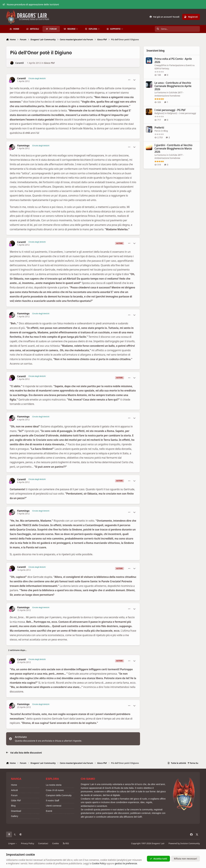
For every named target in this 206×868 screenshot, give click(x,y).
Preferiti (159, 128)
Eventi (49, 811)
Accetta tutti (158, 859)
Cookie (55, 843)
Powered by (184, 843)
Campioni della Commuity (59, 795)
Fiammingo (23, 146)
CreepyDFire (160, 65)
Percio (157, 131)
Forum (14, 795)
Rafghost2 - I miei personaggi (182, 113)
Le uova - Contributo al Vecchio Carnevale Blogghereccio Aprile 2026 (173, 86)
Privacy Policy (27, 843)
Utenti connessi (54, 806)
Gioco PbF (49, 63)
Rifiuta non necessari (185, 859)
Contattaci (43, 843)
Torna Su (193, 763)
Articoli (14, 790)
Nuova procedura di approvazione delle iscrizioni (31, 4)
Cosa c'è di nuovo (55, 790)
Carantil (19, 63)
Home (14, 785)
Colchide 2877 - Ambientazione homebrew (169, 94)
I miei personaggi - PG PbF (170, 110)
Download (16, 811)
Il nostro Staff (52, 801)
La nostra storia (54, 785)
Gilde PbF (16, 801)
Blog (166, 131)
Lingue (13, 843)
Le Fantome (160, 92)
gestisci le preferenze (126, 863)
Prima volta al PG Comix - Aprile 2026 (173, 60)
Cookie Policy (99, 863)
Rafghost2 (159, 113)
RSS (66, 843)
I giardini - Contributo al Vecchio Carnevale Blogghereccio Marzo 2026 (173, 149)
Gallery (14, 816)
